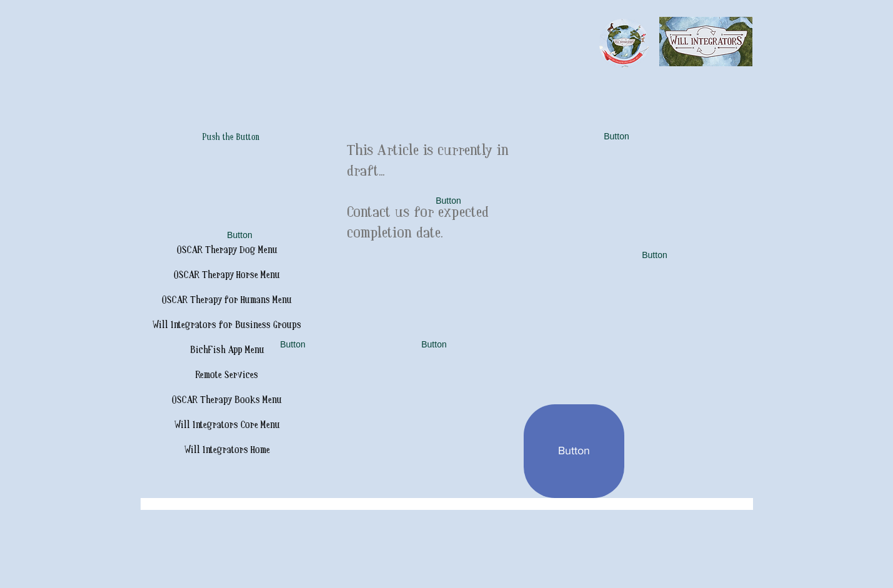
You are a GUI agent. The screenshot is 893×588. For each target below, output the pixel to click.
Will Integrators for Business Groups (227, 325)
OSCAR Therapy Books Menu (227, 400)
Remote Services (227, 375)
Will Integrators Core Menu (227, 425)
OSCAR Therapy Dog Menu (227, 250)
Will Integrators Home (227, 450)
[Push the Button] (231, 138)
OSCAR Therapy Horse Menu (227, 275)
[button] (240, 236)
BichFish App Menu (227, 350)
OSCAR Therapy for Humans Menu (227, 300)
